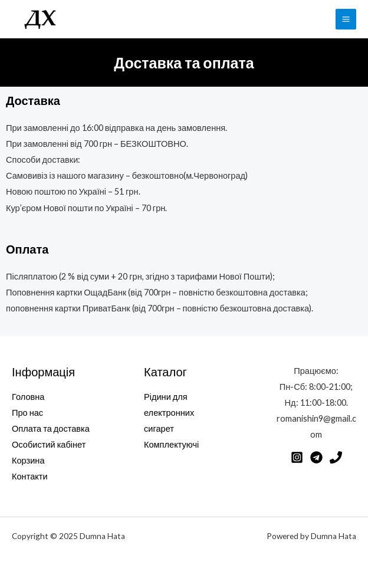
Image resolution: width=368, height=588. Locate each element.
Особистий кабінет (49, 444)
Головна (28, 397)
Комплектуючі (171, 444)
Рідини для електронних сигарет (169, 413)
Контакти (30, 476)
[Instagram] (297, 457)
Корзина (28, 460)
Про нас (27, 413)
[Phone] (336, 457)
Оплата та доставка (51, 428)
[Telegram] (316, 457)
